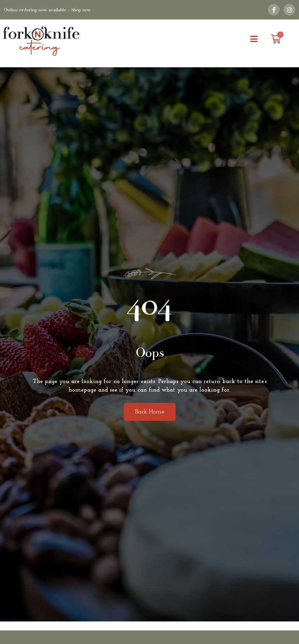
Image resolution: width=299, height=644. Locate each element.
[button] (254, 39)
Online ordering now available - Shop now (47, 10)
